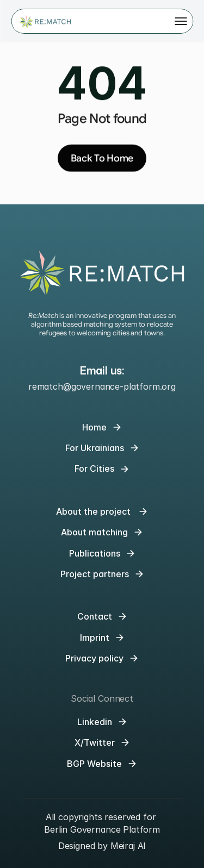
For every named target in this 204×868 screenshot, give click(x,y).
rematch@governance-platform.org (102, 386)
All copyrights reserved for (102, 817)
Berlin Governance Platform (102, 829)
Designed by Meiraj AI (102, 846)
